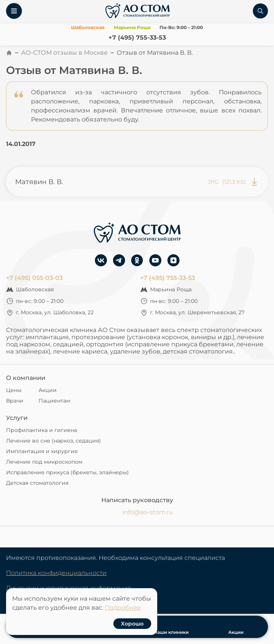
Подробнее (123, 608)
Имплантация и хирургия (42, 451)
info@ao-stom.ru (148, 512)
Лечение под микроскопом (44, 462)
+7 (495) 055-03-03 (34, 278)
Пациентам (54, 401)
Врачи (15, 401)
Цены (14, 390)
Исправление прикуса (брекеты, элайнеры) (67, 472)
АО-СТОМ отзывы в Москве (64, 53)
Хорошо (132, 624)
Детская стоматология (37, 483)
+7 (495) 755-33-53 (137, 38)
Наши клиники (171, 627)
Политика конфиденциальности (56, 573)
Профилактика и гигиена (42, 430)
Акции (48, 390)
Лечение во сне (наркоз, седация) (53, 441)
